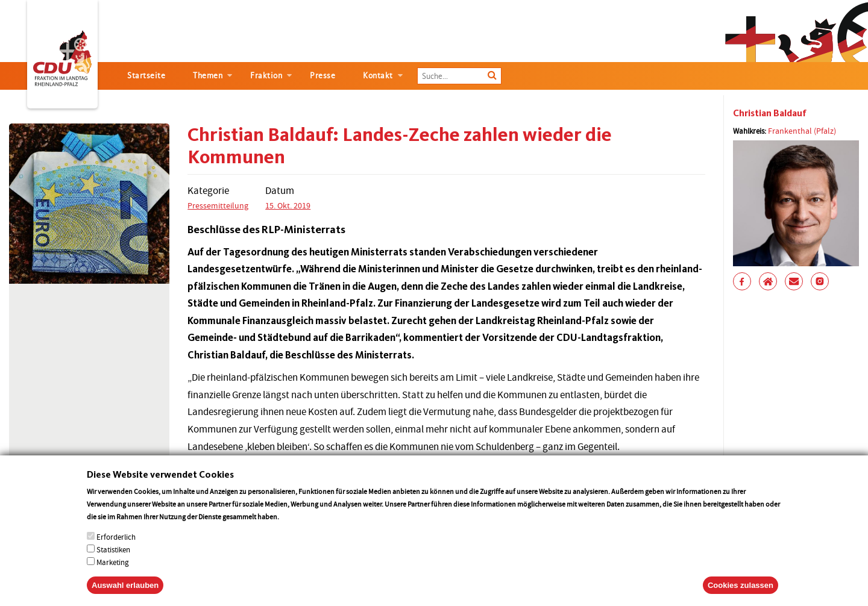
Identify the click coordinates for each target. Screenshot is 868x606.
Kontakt (378, 76)
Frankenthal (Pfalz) (802, 131)
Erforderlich (116, 547)
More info (296, 526)
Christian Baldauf (770, 113)
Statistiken (113, 559)
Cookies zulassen (741, 595)
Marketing (113, 572)
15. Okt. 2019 (288, 205)
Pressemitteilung (218, 205)
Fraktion (266, 76)
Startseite (146, 76)
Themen (208, 76)
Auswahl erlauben (125, 595)
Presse (322, 76)
